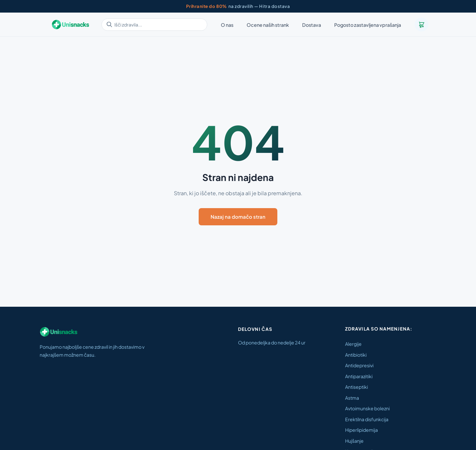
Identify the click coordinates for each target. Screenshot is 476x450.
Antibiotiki (356, 355)
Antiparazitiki (359, 376)
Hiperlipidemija (361, 430)
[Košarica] (421, 24)
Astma (352, 398)
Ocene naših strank (268, 25)
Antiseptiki (357, 387)
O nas (227, 25)
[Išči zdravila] (154, 25)
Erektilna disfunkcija (367, 419)
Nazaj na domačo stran (238, 217)
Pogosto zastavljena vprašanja (368, 25)
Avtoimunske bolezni (367, 408)
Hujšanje (354, 441)
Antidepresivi (359, 365)
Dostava (312, 25)
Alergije (353, 344)
